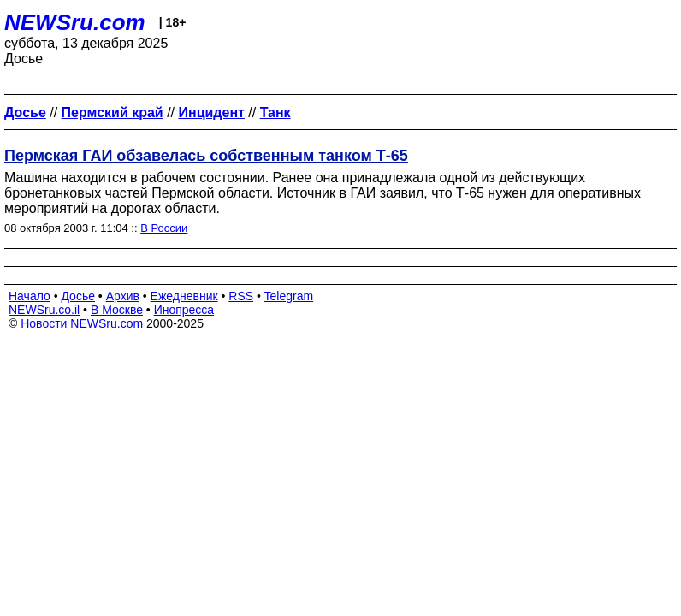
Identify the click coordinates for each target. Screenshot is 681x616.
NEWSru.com (75, 22)
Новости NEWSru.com (82, 323)
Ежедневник (184, 296)
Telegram (289, 296)
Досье (78, 296)
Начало (30, 296)
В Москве (117, 310)
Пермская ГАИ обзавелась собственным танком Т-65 (206, 156)
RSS (241, 296)
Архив (123, 296)
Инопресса (184, 310)
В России (164, 228)
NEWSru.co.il (44, 310)
